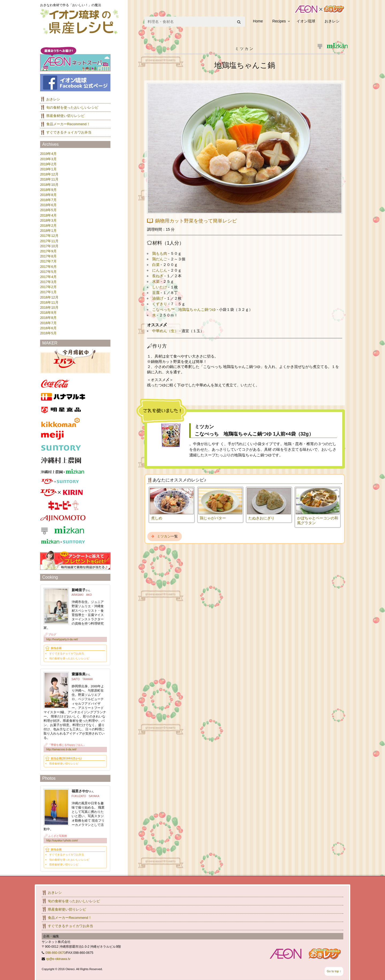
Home (258, 21)
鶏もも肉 (160, 253)
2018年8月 (48, 195)
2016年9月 (48, 313)
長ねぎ (158, 276)
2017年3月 (48, 282)
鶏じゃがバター (213, 518)
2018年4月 (48, 215)
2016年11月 (49, 302)
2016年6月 (48, 328)
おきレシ (332, 21)
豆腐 (156, 293)
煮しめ (157, 518)
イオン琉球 (306, 21)
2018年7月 (48, 200)
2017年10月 (49, 246)
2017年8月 (48, 256)
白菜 (156, 265)
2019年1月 (48, 169)
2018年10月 (49, 185)
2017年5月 (48, 272)
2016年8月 (48, 318)
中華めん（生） (166, 331)
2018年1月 (48, 231)
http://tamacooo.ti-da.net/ (61, 749)
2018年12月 (49, 174)
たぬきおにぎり (261, 518)
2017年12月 (49, 236)
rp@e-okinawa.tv (58, 959)
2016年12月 (49, 297)
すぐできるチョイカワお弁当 (69, 132)
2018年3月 (48, 220)
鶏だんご (160, 259)
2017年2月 (48, 287)
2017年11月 (49, 241)
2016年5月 (48, 333)
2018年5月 (48, 210)
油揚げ (158, 298)
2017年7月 (48, 261)
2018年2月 (48, 226)
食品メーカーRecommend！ (68, 124)
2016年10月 (49, 307)
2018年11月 (49, 179)
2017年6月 (48, 267)
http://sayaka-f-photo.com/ (62, 840)
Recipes (279, 21)
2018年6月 (48, 205)
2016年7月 (48, 323)
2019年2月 (48, 164)
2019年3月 (48, 159)
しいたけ (160, 287)
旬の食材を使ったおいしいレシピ (72, 107)
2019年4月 (48, 154)
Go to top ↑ (334, 971)
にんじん (160, 270)
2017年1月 (48, 292)
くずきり (160, 304)
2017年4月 (48, 277)
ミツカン (164, 536)
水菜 (156, 281)
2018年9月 (48, 190)
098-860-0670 (55, 953)
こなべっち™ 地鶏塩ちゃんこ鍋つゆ (184, 309)
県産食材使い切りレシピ (65, 116)
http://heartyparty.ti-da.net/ (62, 639)
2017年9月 (48, 251)
